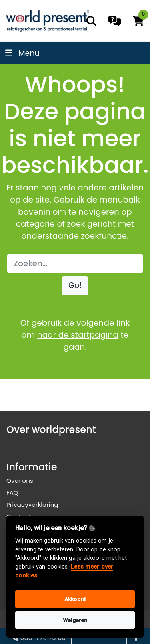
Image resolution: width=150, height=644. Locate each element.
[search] (91, 21)
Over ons (20, 481)
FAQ (12, 493)
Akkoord (75, 599)
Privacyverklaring (32, 505)
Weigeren (75, 620)
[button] (75, 286)
